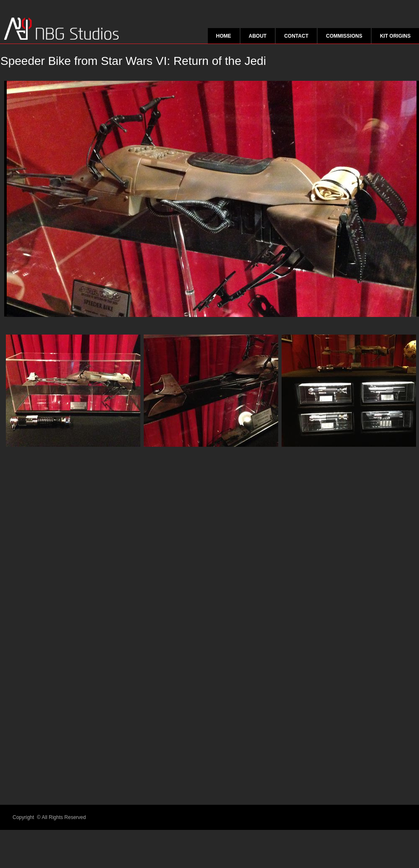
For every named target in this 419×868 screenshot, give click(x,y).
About (258, 36)
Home (224, 36)
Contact (296, 36)
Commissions (344, 36)
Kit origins (395, 36)
